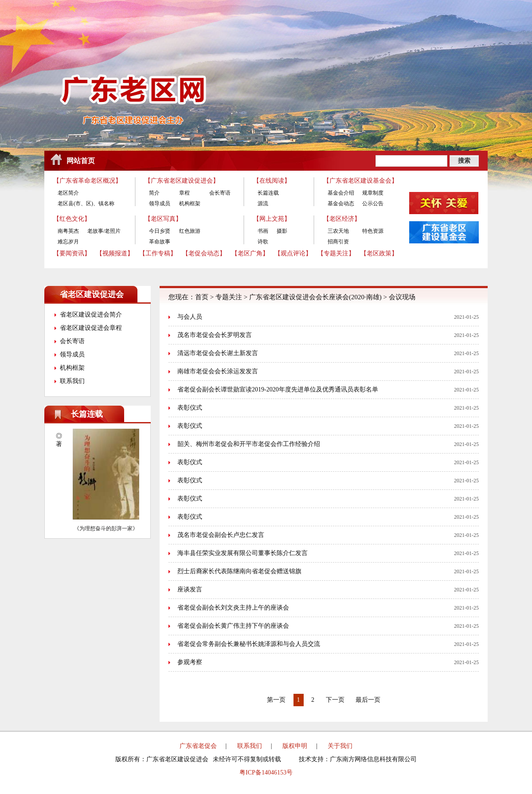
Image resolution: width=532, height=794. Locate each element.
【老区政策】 (379, 253)
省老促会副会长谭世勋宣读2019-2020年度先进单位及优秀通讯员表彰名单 (278, 389)
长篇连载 (268, 193)
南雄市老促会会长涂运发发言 (218, 371)
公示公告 (373, 203)
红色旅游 (190, 231)
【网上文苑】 (272, 219)
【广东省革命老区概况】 (87, 181)
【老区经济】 (342, 219)
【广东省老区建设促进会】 (182, 181)
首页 (202, 297)
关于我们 (340, 746)
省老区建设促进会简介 (91, 315)
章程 (184, 193)
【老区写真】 (163, 219)
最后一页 (368, 700)
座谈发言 (190, 589)
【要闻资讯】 (72, 253)
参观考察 (190, 662)
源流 (263, 203)
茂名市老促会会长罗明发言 (215, 335)
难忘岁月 (68, 242)
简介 (154, 193)
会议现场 (402, 297)
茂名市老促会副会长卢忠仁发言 (221, 535)
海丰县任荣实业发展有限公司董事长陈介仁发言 (243, 553)
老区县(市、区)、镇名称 (86, 203)
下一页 (335, 700)
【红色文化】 (72, 219)
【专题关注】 (336, 253)
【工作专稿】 (158, 253)
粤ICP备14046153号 (266, 772)
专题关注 (229, 297)
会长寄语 (220, 193)
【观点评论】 (293, 253)
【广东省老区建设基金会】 (360, 181)
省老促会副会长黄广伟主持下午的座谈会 (233, 626)
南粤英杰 (68, 231)
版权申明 (295, 746)
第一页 (276, 700)
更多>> (138, 414)
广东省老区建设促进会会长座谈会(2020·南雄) (315, 297)
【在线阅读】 (272, 181)
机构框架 (190, 203)
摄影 (282, 231)
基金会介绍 (341, 193)
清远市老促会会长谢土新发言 (218, 353)
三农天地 (338, 231)
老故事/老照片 (104, 231)
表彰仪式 (190, 408)
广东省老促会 (198, 746)
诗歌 (263, 242)
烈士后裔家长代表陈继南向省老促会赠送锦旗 (239, 571)
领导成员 (160, 203)
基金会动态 (341, 203)
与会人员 (190, 317)
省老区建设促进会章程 (91, 328)
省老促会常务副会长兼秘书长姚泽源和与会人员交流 (249, 644)
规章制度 (373, 193)
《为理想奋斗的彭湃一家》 (106, 528)
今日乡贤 (160, 231)
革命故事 (160, 242)
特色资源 (373, 231)
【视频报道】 (115, 253)
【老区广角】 (250, 253)
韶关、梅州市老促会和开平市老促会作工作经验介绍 (249, 444)
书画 (263, 231)
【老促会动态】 (204, 253)
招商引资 (338, 242)
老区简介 (68, 193)
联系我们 (72, 381)
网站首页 (81, 161)
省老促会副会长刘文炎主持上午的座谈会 (233, 608)
